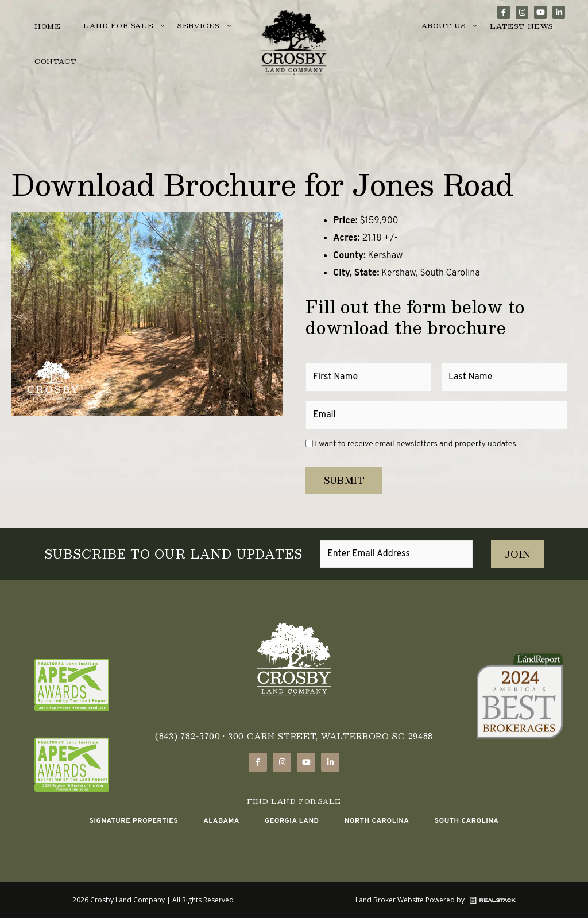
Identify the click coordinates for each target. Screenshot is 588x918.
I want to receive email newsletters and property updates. (416, 444)
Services (205, 26)
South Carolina (466, 820)
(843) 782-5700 (188, 736)
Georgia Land (292, 820)
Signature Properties (134, 820)
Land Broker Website (390, 899)
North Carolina (377, 820)
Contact (55, 61)
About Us (450, 26)
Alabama (221, 820)
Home (47, 26)
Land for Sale (125, 26)
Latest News (522, 26)
